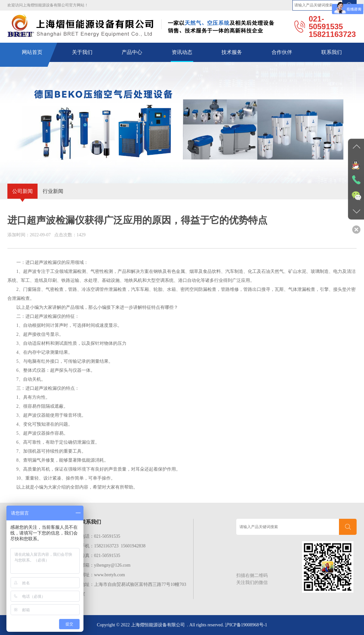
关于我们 (82, 52)
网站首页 (32, 52)
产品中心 (132, 52)
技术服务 (232, 52)
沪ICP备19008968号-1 (246, 625)
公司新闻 (22, 191)
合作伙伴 (282, 52)
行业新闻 (53, 191)
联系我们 (332, 52)
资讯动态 (182, 52)
